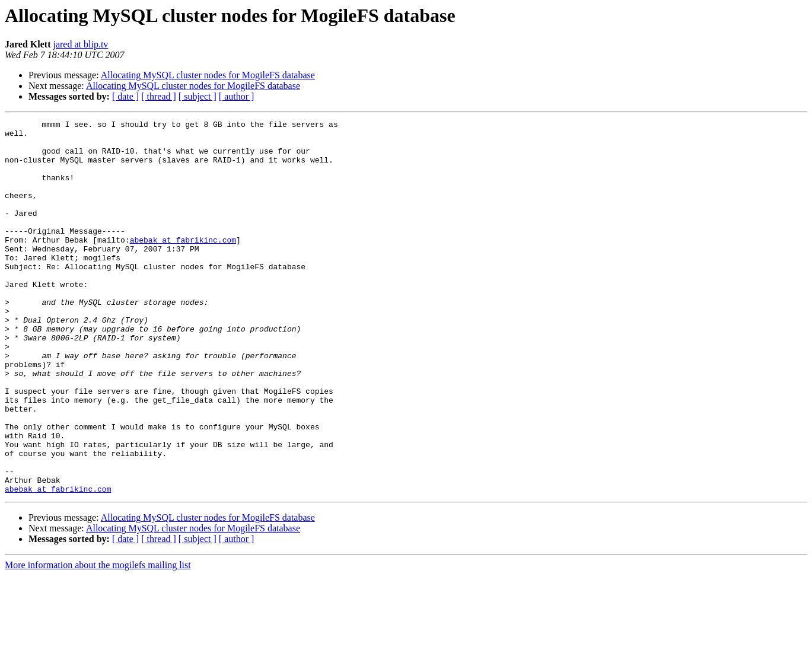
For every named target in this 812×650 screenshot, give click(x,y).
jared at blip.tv (80, 44)
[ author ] (237, 96)
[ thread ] (159, 96)
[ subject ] (198, 96)
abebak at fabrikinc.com (183, 265)
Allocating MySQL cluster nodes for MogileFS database (208, 75)
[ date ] (125, 96)
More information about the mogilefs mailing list (98, 640)
